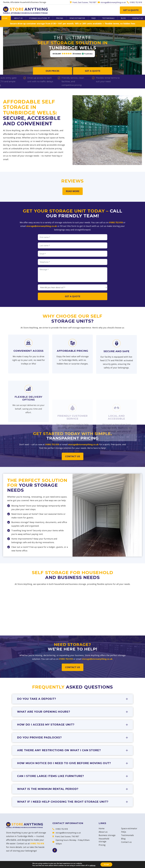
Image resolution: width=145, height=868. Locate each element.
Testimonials (127, 835)
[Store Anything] (25, 10)
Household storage (104, 840)
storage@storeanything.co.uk (42, 226)
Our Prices (52, 71)
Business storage (107, 835)
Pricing (102, 845)
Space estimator (129, 828)
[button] (48, 18)
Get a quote (131, 10)
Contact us (73, 456)
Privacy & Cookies (130, 864)
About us (103, 832)
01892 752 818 (116, 222)
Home (102, 828)
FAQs (124, 832)
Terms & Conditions (110, 864)
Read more (73, 191)
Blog (123, 839)
